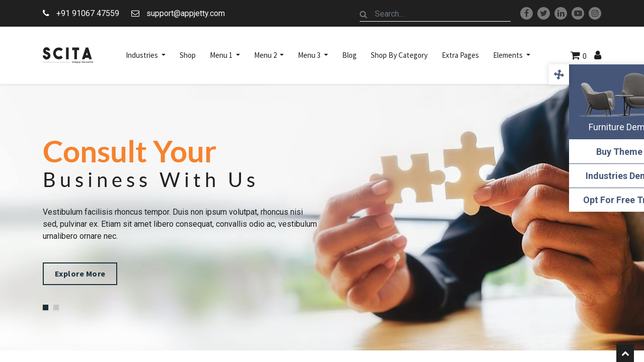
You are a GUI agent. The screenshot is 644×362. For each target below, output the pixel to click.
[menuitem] (188, 55)
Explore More (87, 275)
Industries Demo (594, 176)
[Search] (364, 14)
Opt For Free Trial (594, 200)
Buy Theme (594, 152)
